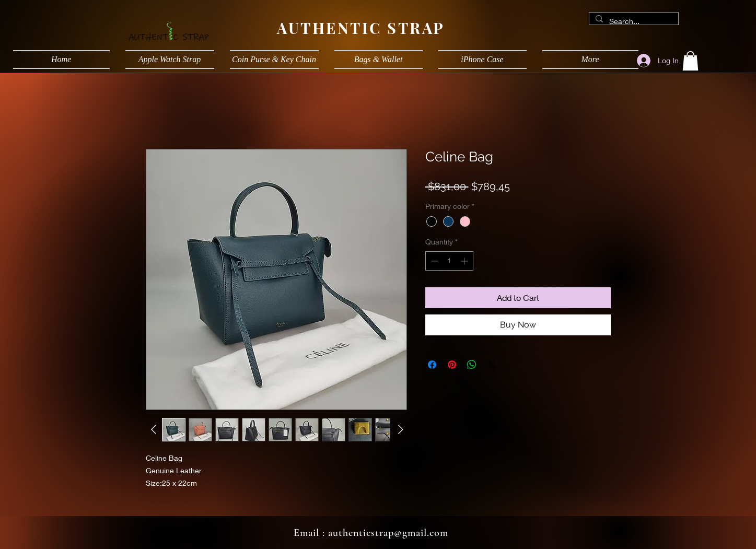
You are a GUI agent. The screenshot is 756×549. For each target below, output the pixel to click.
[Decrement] (433, 261)
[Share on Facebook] (432, 365)
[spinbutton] (449, 261)
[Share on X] (492, 365)
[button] (690, 61)
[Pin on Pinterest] (452, 365)
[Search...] (633, 21)
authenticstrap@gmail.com (388, 533)
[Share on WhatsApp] (472, 365)
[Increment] (465, 261)
